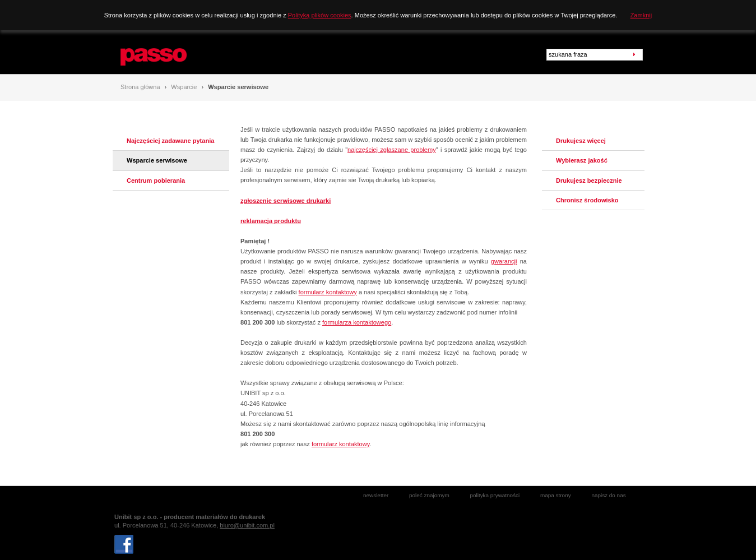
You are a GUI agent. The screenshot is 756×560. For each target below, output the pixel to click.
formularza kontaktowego (357, 322)
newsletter (376, 495)
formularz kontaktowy (328, 292)
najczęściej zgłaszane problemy (392, 150)
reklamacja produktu (271, 221)
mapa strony (556, 495)
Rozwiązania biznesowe (298, 54)
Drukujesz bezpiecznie (589, 181)
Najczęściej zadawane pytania (170, 141)
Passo (131, 47)
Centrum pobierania (156, 181)
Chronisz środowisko (587, 200)
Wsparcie (366, 54)
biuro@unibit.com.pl (247, 525)
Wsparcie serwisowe (238, 87)
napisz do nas (608, 495)
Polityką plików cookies (320, 15)
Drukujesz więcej (581, 141)
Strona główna (140, 87)
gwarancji (504, 261)
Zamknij (641, 15)
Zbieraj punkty (461, 54)
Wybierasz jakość (582, 160)
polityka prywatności (495, 495)
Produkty (231, 54)
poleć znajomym (429, 495)
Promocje (514, 54)
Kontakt (409, 54)
